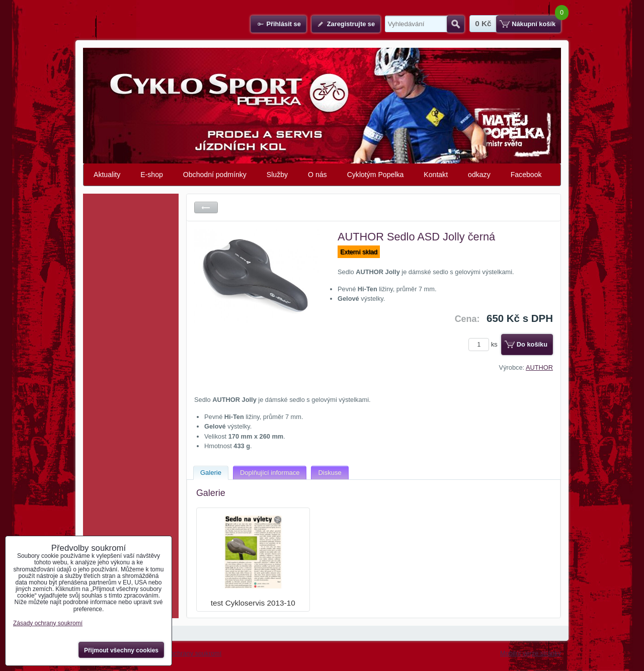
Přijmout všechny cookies (121, 650)
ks (485, 344)
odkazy (479, 175)
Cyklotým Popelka (376, 175)
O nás (317, 175)
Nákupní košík (534, 24)
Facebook (526, 175)
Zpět (206, 207)
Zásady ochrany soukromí (184, 653)
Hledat (456, 24)
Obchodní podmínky (215, 175)
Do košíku (532, 344)
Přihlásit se (283, 24)
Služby (277, 175)
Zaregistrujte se (351, 24)
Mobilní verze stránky (531, 653)
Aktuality (107, 175)
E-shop (152, 175)
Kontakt (436, 175)
